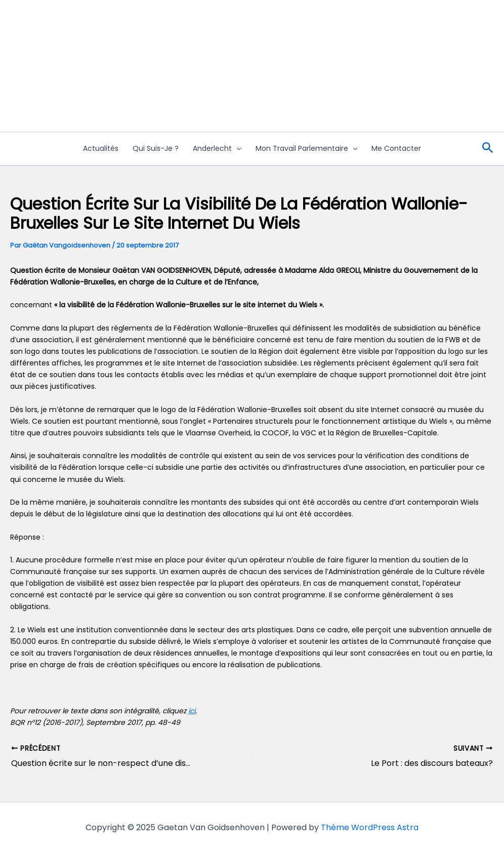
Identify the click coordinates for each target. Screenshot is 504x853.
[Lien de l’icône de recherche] (488, 149)
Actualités (101, 148)
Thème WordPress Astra (370, 827)
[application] (236, 149)
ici (192, 711)
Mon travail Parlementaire (306, 149)
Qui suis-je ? (156, 148)
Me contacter (396, 148)
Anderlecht (217, 149)
